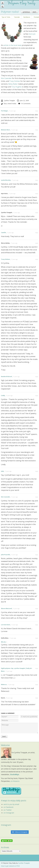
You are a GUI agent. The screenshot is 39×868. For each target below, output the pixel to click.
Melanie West (6, 130)
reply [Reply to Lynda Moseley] (37, 180)
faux (5, 104)
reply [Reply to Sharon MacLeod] (37, 609)
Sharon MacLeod (6, 609)
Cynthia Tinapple (8, 100)
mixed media (12, 104)
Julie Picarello (6, 555)
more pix (32, 34)
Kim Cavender (6, 78)
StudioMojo (15, 774)
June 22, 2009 (23, 100)
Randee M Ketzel (6, 377)
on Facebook (8, 807)
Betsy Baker (13, 84)
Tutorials (17, 17)
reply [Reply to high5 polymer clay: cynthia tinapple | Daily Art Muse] (37, 668)
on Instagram (9, 813)
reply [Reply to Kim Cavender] (37, 497)
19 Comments (24, 104)
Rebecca (4, 685)
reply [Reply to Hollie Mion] (37, 638)
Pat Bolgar (4, 111)
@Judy (3, 642)
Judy (2, 471)
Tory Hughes (16, 87)
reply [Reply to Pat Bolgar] (37, 111)
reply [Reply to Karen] (37, 698)
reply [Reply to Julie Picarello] (37, 555)
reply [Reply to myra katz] (37, 194)
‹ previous (26, 12)
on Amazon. (15, 781)
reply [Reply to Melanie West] (37, 130)
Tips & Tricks (6, 17)
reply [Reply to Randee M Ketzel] (37, 377)
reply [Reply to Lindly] (37, 396)
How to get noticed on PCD (10, 866)
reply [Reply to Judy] (37, 471)
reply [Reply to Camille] (37, 233)
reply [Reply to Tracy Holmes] (37, 259)
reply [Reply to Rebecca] (37, 685)
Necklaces (27, 17)
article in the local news (12, 45)
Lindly (3, 396)
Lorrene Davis (6, 625)
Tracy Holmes (15, 81)
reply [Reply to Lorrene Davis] (37, 625)
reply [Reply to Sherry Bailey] (37, 243)
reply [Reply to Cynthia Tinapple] (37, 213)
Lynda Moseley (6, 180)
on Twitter (8, 810)
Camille (4, 233)
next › (35, 12)
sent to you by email (11, 804)
